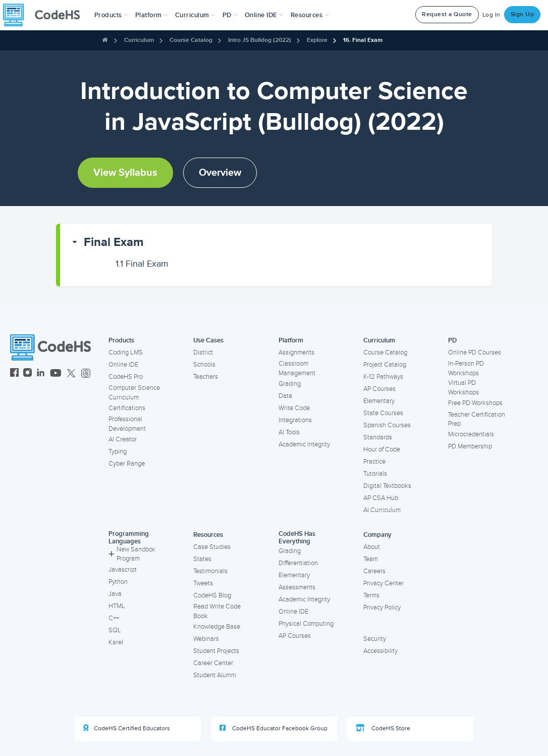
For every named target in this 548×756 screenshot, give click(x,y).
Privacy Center (383, 583)
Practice (374, 462)
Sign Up (523, 14)
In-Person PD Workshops (466, 368)
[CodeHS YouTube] (56, 374)
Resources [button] (310, 15)
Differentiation (298, 563)
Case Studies (212, 547)
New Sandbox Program (132, 554)
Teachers (206, 377)
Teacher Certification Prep (477, 419)
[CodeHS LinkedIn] (41, 374)
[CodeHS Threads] (86, 374)
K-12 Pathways (383, 377)
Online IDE (123, 365)
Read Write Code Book (217, 611)
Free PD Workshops (475, 403)
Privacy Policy (382, 608)
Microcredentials (471, 434)
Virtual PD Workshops (463, 388)
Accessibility (380, 651)
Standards (378, 437)
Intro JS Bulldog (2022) (260, 40)
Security (375, 639)
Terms (371, 595)
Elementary (379, 401)
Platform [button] (152, 15)
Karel (116, 642)
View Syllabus (125, 173)
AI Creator (123, 439)
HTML (117, 606)
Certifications (127, 408)
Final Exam (114, 242)
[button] (111, 15)
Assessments (297, 587)
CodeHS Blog (212, 595)
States (202, 559)
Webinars (206, 639)
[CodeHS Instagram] (28, 374)
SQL (115, 630)
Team (371, 559)
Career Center (213, 663)
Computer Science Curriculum (134, 393)
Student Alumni (215, 675)
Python (118, 582)
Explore (317, 40)
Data (285, 396)
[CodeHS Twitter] (71, 374)
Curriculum (139, 40)
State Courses (383, 413)
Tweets (203, 583)
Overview (220, 173)
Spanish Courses (387, 425)
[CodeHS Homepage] (45, 15)
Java (115, 594)
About (372, 547)
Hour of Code (382, 449)
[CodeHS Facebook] (14, 374)
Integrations (295, 420)
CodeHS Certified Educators (127, 728)
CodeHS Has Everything (297, 538)
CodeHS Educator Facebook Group (273, 728)
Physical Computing (306, 624)
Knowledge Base (217, 627)
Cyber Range (127, 464)
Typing (118, 451)
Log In (491, 15)
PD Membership (470, 446)
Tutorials (375, 474)
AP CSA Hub (381, 498)
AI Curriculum (382, 510)
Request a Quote (447, 14)
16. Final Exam (363, 40)
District (203, 352)
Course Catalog (191, 40)
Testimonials (210, 571)
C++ (114, 618)
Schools (204, 365)
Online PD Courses (475, 352)
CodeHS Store (383, 728)
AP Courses (379, 389)
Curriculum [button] (195, 15)
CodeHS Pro (126, 377)
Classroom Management (297, 368)
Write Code (294, 408)
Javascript (123, 570)
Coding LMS (126, 352)
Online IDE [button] (264, 15)
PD (452, 340)
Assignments (296, 352)
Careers (374, 571)
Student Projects (216, 651)
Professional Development (127, 424)
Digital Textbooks (387, 486)
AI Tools (289, 432)
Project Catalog (385, 365)
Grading (290, 384)
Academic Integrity (304, 444)
